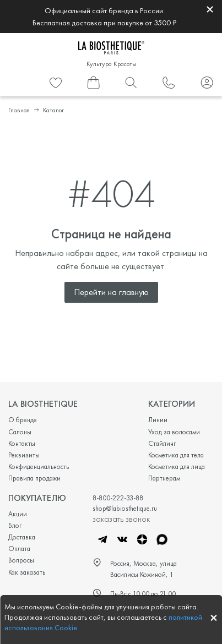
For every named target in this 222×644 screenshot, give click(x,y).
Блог (15, 525)
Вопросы (21, 560)
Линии (158, 420)
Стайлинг (162, 443)
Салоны (20, 432)
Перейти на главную (111, 292)
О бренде (23, 420)
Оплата (19, 549)
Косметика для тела (176, 455)
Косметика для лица (177, 466)
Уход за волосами (174, 432)
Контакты (22, 443)
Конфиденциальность (39, 466)
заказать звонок (121, 519)
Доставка (22, 537)
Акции (18, 514)
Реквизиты (24, 455)
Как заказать (27, 572)
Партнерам (164, 478)
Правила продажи (34, 478)
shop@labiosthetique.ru (125, 508)
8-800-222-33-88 (118, 498)
